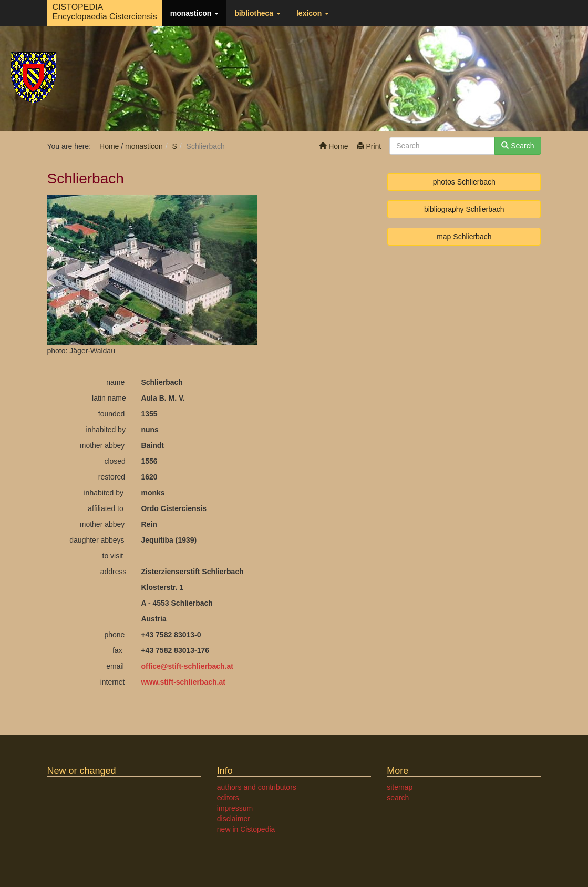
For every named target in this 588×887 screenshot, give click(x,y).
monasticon (194, 13)
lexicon (313, 13)
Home (333, 146)
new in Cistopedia (246, 829)
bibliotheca (257, 13)
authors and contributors (257, 787)
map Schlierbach (464, 237)
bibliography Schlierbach (464, 209)
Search (518, 146)
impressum (235, 808)
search (398, 798)
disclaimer (234, 819)
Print (369, 146)
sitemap (400, 787)
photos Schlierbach (464, 182)
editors (228, 798)
